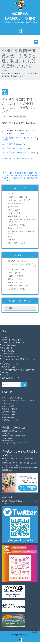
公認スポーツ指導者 (16, 276)
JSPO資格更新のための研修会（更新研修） (21, 232)
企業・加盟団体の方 (16, 203)
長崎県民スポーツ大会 (17, 225)
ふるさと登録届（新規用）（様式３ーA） (15, 148)
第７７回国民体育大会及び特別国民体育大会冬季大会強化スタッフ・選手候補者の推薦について (20, 178)
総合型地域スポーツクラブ (19, 216)
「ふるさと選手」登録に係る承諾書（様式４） (16, 158)
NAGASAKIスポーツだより (18, 261)
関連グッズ (13, 237)
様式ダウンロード (15, 282)
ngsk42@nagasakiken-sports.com (17, 443)
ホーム (11, 194)
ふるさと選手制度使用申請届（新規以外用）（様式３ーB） (19, 153)
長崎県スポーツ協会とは (18, 197)
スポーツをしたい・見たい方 (19, 200)
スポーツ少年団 (14, 213)
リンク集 (12, 240)
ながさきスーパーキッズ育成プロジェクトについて (22, 221)
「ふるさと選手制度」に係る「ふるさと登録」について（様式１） (19, 139)
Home (4, 71)
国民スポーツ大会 (20, 116)
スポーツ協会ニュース (17, 270)
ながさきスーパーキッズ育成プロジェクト (22, 265)
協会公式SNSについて (17, 243)
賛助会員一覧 (13, 207)
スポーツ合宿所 (14, 210)
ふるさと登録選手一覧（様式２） (12, 144)
